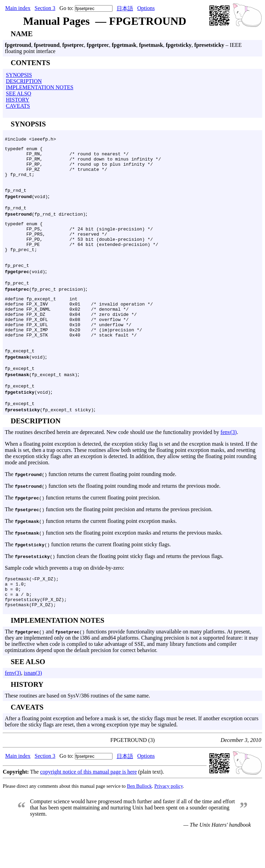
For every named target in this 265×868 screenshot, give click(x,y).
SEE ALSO (18, 94)
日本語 (125, 8)
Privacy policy (169, 822)
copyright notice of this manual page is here (88, 808)
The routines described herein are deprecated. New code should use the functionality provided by (113, 462)
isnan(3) (33, 709)
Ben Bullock (139, 822)
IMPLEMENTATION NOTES (40, 87)
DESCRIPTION (24, 81)
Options (146, 8)
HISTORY (18, 100)
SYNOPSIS (19, 75)
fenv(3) (229, 462)
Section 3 (45, 8)
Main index (18, 8)
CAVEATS (18, 106)
